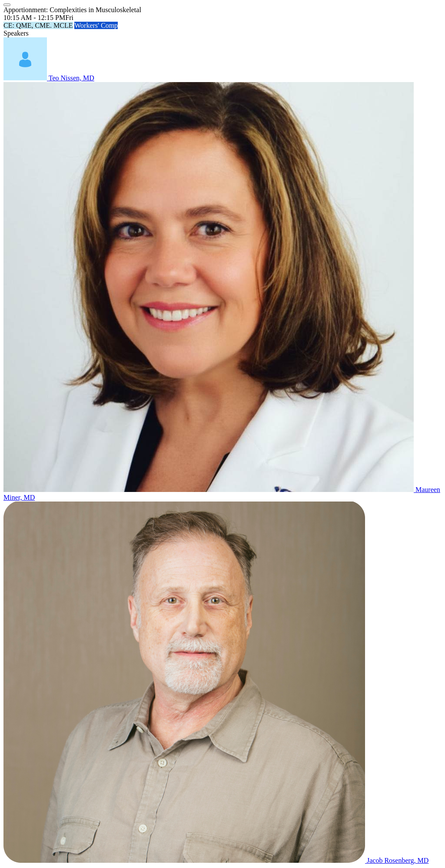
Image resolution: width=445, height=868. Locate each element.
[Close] (7, 5)
